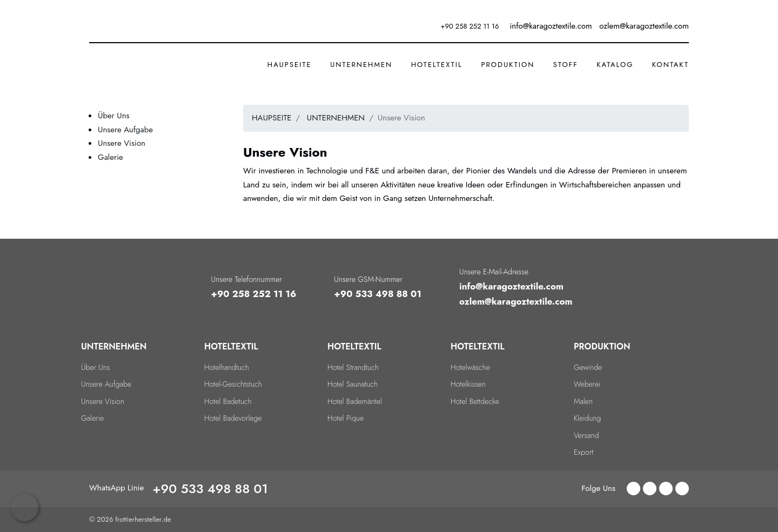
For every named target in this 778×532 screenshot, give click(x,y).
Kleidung (587, 418)
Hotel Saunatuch (353, 384)
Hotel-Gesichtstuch (233, 384)
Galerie (110, 157)
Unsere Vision (122, 143)
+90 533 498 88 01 (378, 294)
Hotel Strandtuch (353, 367)
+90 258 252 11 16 (470, 26)
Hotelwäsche (470, 367)
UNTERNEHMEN (361, 65)
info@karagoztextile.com (511, 286)
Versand (586, 435)
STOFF (566, 65)
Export (583, 452)
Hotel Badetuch (228, 401)
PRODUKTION (508, 65)
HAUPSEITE (290, 65)
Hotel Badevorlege (233, 418)
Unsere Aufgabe (125, 130)
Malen (583, 401)
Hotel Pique (346, 418)
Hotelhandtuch (227, 367)
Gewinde (588, 367)
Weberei (587, 384)
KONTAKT (670, 65)
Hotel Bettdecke (475, 401)
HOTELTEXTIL (437, 65)
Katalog (615, 65)
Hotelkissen (468, 384)
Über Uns (114, 116)
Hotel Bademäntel (355, 401)
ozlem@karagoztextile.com (516, 301)
